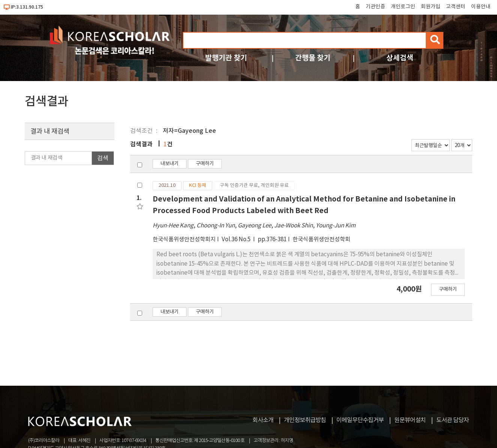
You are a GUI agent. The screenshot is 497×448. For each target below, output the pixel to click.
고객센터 (456, 7)
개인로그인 (403, 7)
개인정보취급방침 (305, 420)
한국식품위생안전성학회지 (184, 240)
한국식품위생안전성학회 (321, 240)
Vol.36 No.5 (237, 240)
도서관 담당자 (453, 420)
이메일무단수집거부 (360, 420)
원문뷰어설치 (410, 420)
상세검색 (400, 58)
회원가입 (431, 7)
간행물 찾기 (313, 58)
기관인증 (375, 7)
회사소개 (263, 420)
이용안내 (481, 7)
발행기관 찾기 (226, 58)
